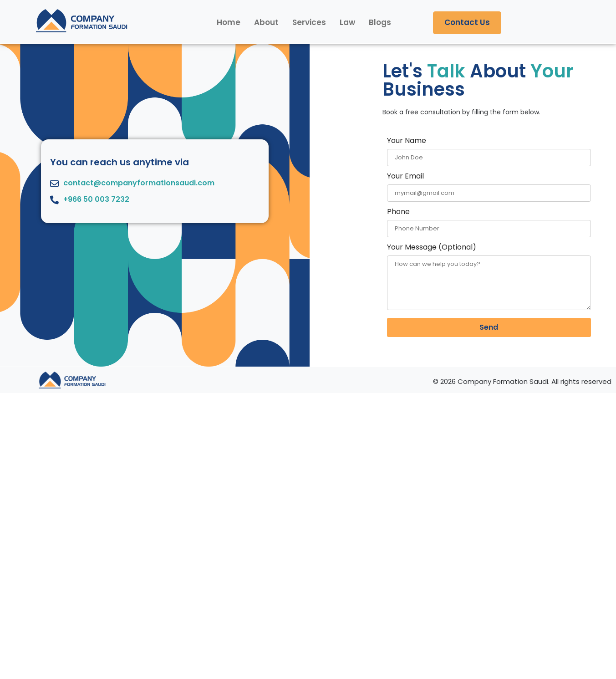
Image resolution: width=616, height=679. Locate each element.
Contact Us (467, 22)
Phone (489, 221)
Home (229, 22)
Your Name (489, 150)
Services (309, 22)
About (266, 22)
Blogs (380, 22)
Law (347, 22)
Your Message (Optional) (489, 278)
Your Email (489, 185)
